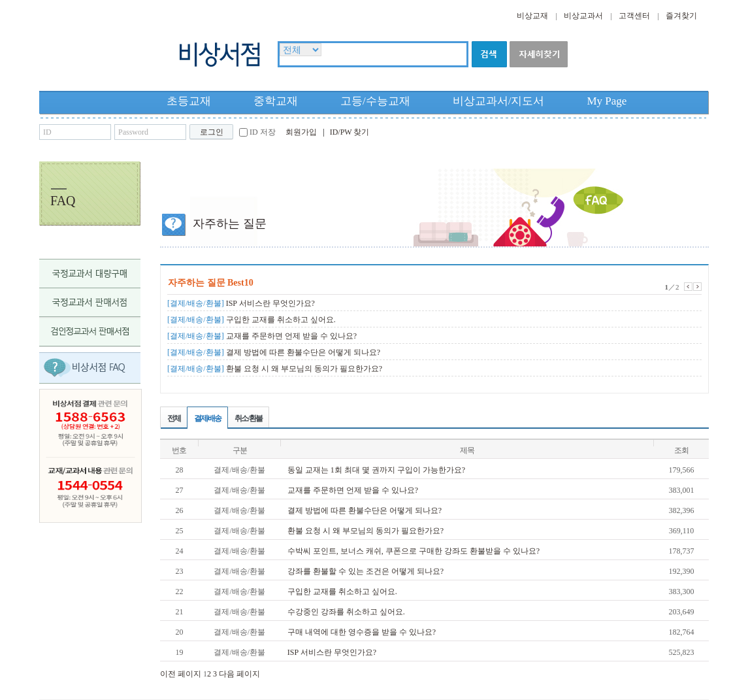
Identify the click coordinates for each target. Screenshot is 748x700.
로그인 (212, 132)
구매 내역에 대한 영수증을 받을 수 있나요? (362, 632)
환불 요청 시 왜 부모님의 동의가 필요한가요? (275, 369)
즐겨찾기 (681, 16)
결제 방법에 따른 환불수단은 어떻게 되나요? (274, 352)
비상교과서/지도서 (499, 101)
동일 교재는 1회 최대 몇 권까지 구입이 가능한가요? (376, 470)
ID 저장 (263, 132)
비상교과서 (583, 16)
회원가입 (301, 132)
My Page (607, 101)
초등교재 (189, 101)
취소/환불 (248, 418)
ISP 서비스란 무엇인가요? (241, 303)
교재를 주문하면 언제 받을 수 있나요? (262, 336)
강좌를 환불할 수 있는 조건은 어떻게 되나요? (366, 571)
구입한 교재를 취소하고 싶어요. (252, 320)
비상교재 (532, 16)
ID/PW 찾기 (350, 132)
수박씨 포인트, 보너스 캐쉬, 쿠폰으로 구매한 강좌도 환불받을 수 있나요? (414, 551)
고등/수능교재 (375, 101)
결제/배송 (207, 418)
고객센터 (634, 16)
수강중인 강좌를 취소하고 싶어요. (346, 612)
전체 (174, 418)
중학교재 (276, 101)
